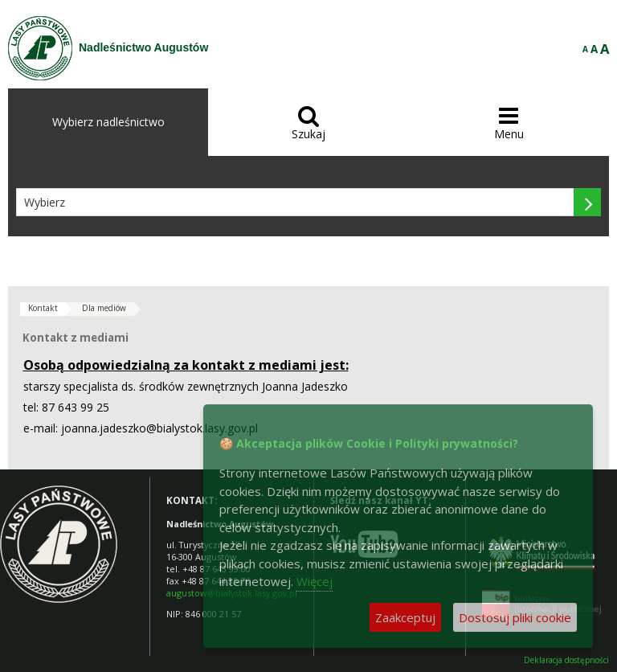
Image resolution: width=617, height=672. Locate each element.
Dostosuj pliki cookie (515, 617)
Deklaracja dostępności (566, 660)
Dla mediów (104, 308)
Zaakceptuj (405, 617)
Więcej (315, 581)
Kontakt (43, 308)
